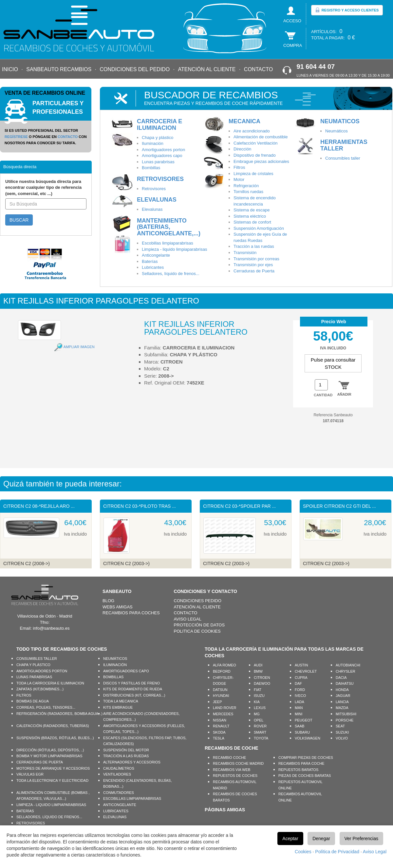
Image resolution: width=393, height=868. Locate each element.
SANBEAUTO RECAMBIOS (59, 69)
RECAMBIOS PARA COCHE (301, 763)
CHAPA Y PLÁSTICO (33, 665)
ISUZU (259, 696)
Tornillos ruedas (248, 192)
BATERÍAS (25, 811)
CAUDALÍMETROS (119, 768)
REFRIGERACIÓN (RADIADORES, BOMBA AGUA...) (59, 714)
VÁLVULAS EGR (30, 774)
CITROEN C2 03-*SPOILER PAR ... (239, 506)
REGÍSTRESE (16, 137)
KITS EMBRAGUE (118, 707)
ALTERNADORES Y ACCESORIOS (132, 762)
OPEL (259, 720)
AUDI (258, 665)
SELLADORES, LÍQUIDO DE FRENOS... (49, 817)
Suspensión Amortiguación (259, 228)
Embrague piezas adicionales (261, 161)
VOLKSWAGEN (308, 738)
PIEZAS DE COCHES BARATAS (305, 776)
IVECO (300, 696)
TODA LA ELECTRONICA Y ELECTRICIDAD (52, 780)
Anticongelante (156, 255)
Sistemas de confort (252, 222)
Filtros (239, 167)
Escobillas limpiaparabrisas (168, 243)
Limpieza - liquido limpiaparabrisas (174, 249)
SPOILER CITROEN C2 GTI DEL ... (339, 506)
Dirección (242, 149)
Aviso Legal (375, 852)
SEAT (340, 726)
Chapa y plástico (158, 138)
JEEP (217, 702)
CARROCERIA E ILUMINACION (159, 125)
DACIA (341, 678)
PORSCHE (345, 720)
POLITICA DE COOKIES (197, 631)
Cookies (303, 852)
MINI (299, 714)
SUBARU (302, 732)
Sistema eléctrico (250, 216)
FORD (300, 690)
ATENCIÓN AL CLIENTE (207, 69)
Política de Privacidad (337, 852)
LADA (299, 702)
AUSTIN (301, 665)
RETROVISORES (160, 179)
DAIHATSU (345, 683)
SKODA (219, 732)
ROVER (260, 726)
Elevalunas (152, 209)
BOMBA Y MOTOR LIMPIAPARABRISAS (49, 756)
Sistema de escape (252, 210)
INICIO (10, 69)
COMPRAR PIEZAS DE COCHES (306, 758)
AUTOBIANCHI (348, 665)
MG (257, 714)
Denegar (321, 838)
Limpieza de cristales (253, 174)
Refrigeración (246, 186)
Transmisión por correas (256, 259)
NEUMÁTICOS (115, 659)
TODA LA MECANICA (121, 701)
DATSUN (220, 690)
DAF (298, 683)
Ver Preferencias (362, 838)
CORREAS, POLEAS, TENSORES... (46, 707)
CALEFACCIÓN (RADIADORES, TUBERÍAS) (53, 726)
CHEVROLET (306, 671)
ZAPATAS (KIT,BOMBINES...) (40, 689)
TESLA (219, 738)
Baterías (150, 261)
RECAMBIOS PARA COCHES (131, 613)
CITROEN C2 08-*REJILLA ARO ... (39, 506)
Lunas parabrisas (158, 162)
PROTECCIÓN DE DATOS (199, 625)
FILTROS (24, 695)
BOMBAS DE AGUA (33, 701)
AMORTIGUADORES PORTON (42, 671)
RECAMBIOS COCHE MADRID (238, 763)
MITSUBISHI (346, 714)
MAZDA (342, 708)
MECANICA (244, 121)
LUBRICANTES (116, 811)
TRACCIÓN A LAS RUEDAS (126, 756)
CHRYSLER (346, 671)
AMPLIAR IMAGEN (79, 347)
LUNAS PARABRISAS (34, 677)
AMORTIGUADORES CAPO (126, 671)
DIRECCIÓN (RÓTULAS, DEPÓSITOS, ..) (50, 750)
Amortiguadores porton (163, 150)
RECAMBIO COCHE (229, 758)
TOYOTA (261, 738)
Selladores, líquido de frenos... (171, 274)
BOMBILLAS (113, 677)
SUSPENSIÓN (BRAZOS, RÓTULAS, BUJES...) (55, 738)
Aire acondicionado (252, 131)
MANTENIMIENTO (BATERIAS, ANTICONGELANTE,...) (169, 227)
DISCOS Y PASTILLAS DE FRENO (131, 683)
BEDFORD (222, 671)
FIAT (258, 690)
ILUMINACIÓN (115, 665)
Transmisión (245, 253)
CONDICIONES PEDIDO (198, 601)
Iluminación (153, 143)
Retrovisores (154, 189)
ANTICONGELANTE (120, 805)
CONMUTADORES (119, 793)
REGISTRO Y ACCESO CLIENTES (347, 10)
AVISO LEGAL (188, 619)
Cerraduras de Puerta (254, 271)
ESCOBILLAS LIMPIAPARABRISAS (132, 799)
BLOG (108, 601)
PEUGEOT (304, 720)
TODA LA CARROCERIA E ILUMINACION (50, 683)
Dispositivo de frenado (255, 155)
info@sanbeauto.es (51, 628)
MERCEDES (223, 714)
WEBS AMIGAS (118, 607)
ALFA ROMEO (225, 665)
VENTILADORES (117, 774)
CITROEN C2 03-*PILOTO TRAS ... (140, 506)
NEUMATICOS (340, 121)
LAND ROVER (225, 708)
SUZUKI (342, 732)
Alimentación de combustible (261, 137)
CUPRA (301, 678)
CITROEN (262, 678)
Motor (239, 179)
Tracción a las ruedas (254, 246)
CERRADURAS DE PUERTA (40, 762)
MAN (299, 708)
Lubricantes (153, 267)
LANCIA (342, 702)
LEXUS (260, 708)
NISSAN (220, 720)
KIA (257, 702)
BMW (258, 671)
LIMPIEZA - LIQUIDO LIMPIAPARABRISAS (51, 805)
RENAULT (221, 726)
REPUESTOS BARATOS (298, 770)
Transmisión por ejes (253, 265)
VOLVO (342, 738)
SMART (260, 732)
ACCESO (292, 21)
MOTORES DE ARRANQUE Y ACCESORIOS (53, 768)
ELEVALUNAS (157, 200)
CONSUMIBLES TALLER (37, 659)
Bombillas (151, 168)
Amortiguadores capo (162, 156)
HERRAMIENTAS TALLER (344, 145)
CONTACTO (258, 69)
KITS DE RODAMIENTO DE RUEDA (133, 689)
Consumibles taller (343, 158)
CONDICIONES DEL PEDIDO (135, 69)
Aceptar (290, 838)
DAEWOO (262, 683)
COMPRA (293, 45)
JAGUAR (343, 696)
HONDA (342, 690)
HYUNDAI (221, 696)
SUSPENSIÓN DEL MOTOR (126, 750)
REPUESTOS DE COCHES (235, 776)
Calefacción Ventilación (255, 143)
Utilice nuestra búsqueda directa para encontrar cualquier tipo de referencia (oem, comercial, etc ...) (43, 187)
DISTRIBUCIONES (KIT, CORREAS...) (134, 695)
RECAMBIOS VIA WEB (232, 770)
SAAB (299, 726)
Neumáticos (337, 131)
